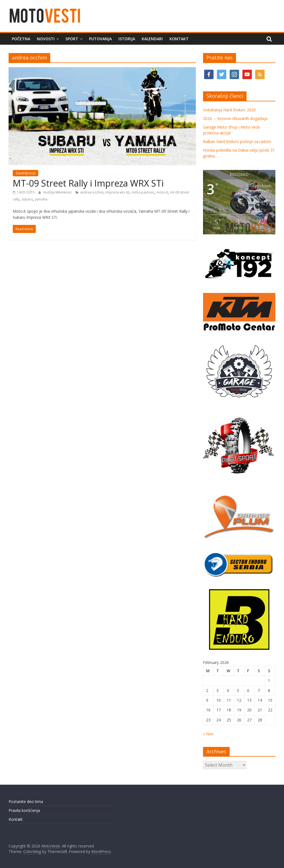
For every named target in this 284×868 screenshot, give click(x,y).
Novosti (46, 39)
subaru (27, 199)
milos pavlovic (143, 192)
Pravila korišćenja (24, 810)
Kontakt (179, 39)
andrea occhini (92, 192)
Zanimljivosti (26, 173)
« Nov (208, 734)
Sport (72, 39)
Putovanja (100, 39)
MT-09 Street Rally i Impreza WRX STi (88, 183)
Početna (21, 39)
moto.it (162, 192)
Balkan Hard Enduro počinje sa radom (237, 141)
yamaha (41, 199)
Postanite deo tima (26, 801)
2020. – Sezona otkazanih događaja (235, 118)
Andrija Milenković (58, 192)
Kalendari (152, 39)
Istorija (127, 39)
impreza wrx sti (118, 192)
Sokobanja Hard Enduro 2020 (229, 110)
